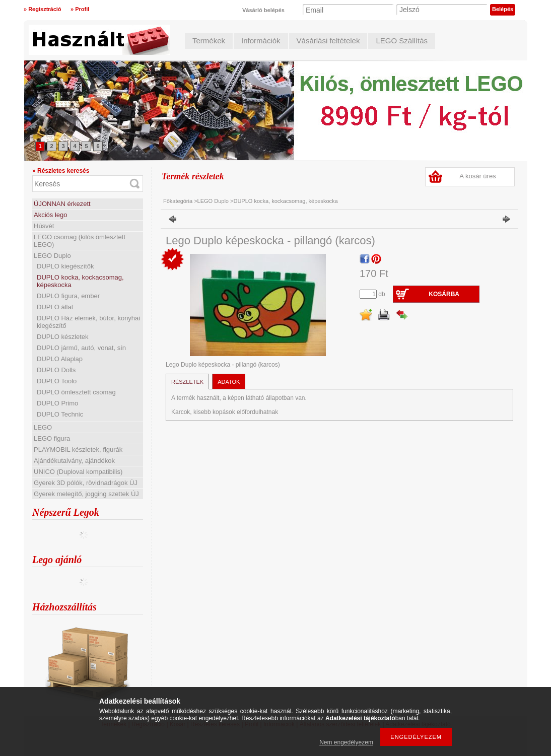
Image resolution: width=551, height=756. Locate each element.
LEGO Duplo (52, 256)
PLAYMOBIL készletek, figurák (78, 450)
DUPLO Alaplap (60, 359)
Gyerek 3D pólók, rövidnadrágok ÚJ (86, 483)
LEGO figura (52, 438)
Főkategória (178, 201)
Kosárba (444, 294)
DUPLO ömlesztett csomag (76, 392)
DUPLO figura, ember (68, 296)
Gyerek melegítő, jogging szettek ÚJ (86, 494)
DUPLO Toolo (57, 381)
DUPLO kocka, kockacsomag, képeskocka (285, 201)
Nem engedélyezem (346, 742)
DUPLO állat (55, 307)
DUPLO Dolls (56, 370)
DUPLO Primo (57, 403)
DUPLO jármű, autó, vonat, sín (81, 348)
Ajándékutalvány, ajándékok (74, 461)
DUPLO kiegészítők (65, 266)
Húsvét (44, 226)
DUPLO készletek (63, 337)
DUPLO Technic (60, 414)
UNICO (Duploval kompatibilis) (78, 472)
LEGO (43, 427)
